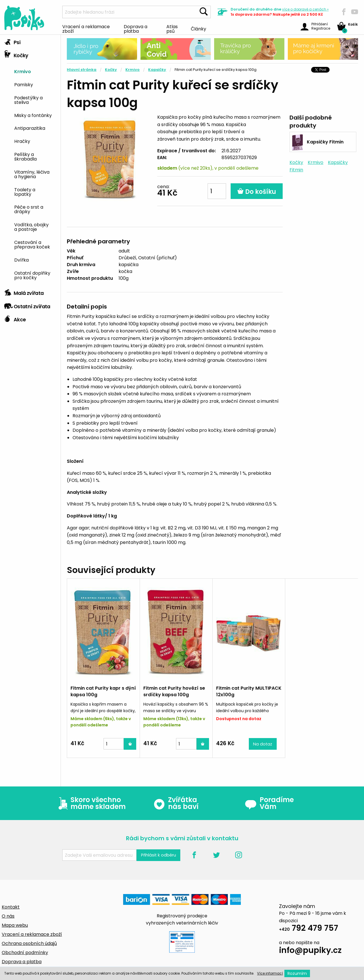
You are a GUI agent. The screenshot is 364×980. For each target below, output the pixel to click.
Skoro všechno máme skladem (91, 803)
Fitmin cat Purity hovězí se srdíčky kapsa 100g (174, 691)
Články (198, 28)
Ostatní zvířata (27, 305)
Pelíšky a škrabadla (25, 156)
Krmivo (23, 71)
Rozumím (297, 973)
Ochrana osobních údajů (29, 943)
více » (305, 9)
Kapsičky (157, 70)
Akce (15, 318)
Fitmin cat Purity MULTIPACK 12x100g (249, 691)
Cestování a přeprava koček (32, 244)
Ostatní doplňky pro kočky (32, 275)
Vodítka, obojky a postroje (31, 227)
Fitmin (296, 170)
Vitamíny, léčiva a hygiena (32, 174)
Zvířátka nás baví (176, 803)
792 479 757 (309, 929)
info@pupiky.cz (310, 951)
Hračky (22, 141)
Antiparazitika (30, 128)
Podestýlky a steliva (28, 100)
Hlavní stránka (82, 70)
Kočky (16, 54)
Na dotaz (263, 744)
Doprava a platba (136, 28)
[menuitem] (35, 71)
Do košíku (257, 192)
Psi (12, 41)
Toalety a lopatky (25, 192)
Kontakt (11, 907)
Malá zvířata (24, 292)
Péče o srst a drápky (29, 209)
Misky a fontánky (33, 115)
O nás (8, 916)
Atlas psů (172, 28)
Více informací (270, 973)
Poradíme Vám (269, 803)
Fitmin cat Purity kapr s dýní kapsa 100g (103, 691)
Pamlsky (24, 84)
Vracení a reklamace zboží (86, 28)
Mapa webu (15, 925)
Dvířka (21, 260)
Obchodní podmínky (25, 953)
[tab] (30, 41)
